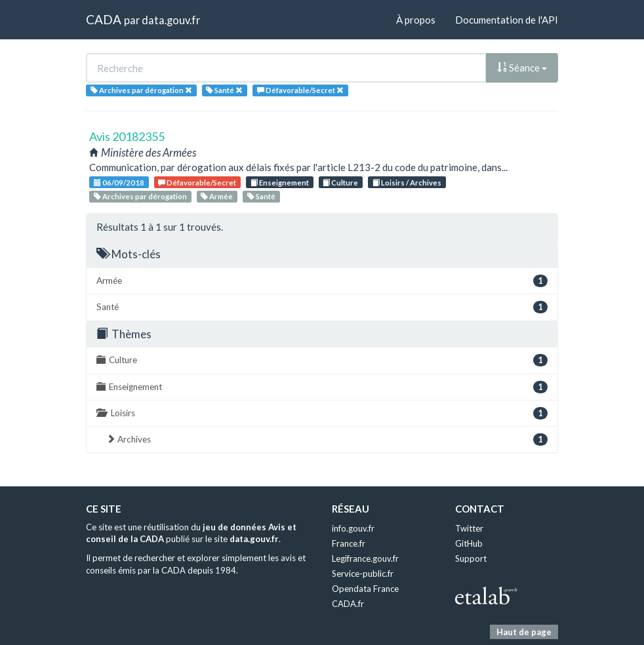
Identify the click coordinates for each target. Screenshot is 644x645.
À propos (416, 20)
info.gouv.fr (353, 528)
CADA (104, 19)
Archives (327, 440)
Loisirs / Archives (407, 183)
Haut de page (524, 632)
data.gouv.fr (171, 20)
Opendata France (365, 589)
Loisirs (322, 413)
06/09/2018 (119, 183)
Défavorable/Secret (197, 183)
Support (471, 558)
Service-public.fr (363, 574)
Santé (261, 196)
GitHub (469, 543)
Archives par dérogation (140, 196)
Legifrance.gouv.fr (365, 558)
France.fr (349, 543)
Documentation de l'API (507, 20)
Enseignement (280, 183)
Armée (217, 196)
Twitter (469, 528)
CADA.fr (348, 604)
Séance (522, 68)
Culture (340, 183)
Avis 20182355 (127, 136)
